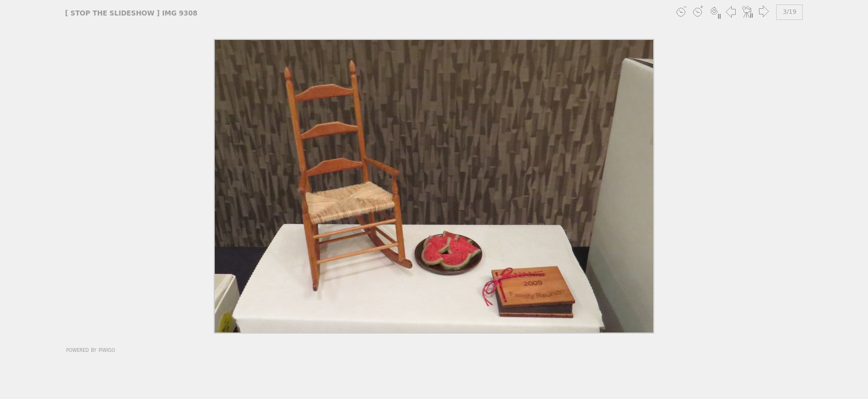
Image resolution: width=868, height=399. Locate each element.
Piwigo (107, 350)
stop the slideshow (112, 13)
